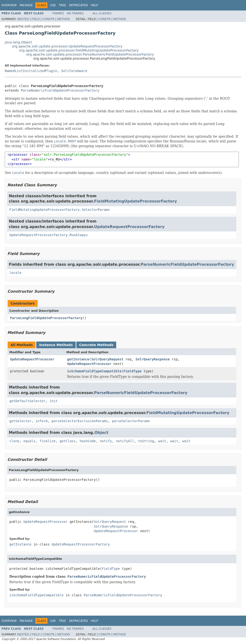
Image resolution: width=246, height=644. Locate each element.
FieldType (132, 371)
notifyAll (125, 441)
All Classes (102, 13)
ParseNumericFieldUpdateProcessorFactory (60, 90)
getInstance (78, 359)
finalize (47, 441)
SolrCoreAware (74, 71)
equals (29, 441)
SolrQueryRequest (107, 359)
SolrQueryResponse (153, 359)
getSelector (20, 421)
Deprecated (79, 5)
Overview (9, 5)
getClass (68, 441)
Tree (62, 5)
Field (36, 19)
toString (146, 441)
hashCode (88, 441)
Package (26, 5)
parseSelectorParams (131, 421)
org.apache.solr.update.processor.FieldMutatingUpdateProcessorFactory (79, 50)
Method (64, 19)
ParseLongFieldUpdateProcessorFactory (46, 318)
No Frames (75, 13)
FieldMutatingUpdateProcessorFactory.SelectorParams (60, 210)
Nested (23, 19)
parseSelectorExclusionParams (80, 421)
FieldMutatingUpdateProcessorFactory (135, 201)
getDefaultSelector (27, 401)
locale (15, 273)
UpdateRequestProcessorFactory (129, 227)
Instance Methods (56, 345)
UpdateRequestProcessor (32, 359)
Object (102, 433)
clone (14, 441)
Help (95, 5)
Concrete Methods (96, 345)
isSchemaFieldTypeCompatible (94, 371)
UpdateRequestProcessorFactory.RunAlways (49, 235)
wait (162, 441)
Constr (48, 19)
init (54, 401)
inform (42, 421)
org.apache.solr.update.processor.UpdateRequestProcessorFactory (67, 46)
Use (53, 5)
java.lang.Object (18, 42)
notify (106, 441)
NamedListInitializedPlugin (31, 71)
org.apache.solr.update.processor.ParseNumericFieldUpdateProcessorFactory (90, 54)
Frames (58, 13)
